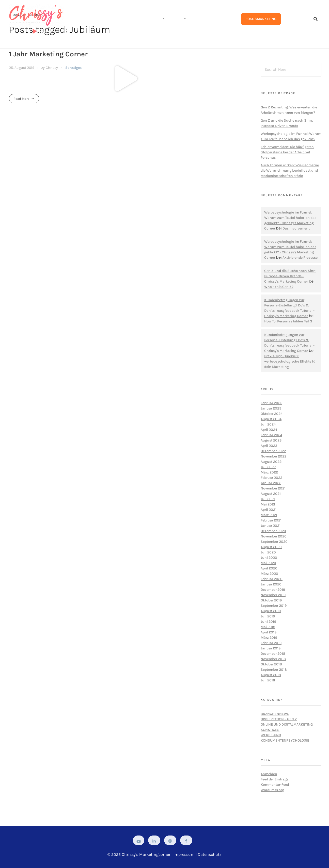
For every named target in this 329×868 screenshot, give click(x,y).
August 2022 (271, 462)
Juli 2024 (268, 424)
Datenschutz (210, 854)
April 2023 (269, 446)
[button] (126, 79)
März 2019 (269, 638)
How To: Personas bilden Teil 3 (288, 321)
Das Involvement (296, 228)
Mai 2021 (268, 504)
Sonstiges (73, 68)
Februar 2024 (271, 435)
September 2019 (274, 606)
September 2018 (274, 670)
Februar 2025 (271, 403)
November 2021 (273, 488)
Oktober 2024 (272, 414)
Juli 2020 (268, 552)
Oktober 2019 (271, 600)
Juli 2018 (268, 680)
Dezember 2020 (273, 531)
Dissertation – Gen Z (279, 719)
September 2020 (274, 542)
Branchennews (275, 714)
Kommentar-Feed (275, 785)
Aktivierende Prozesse (300, 258)
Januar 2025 (271, 408)
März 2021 (269, 515)
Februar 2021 (271, 520)
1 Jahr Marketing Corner (48, 54)
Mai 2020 (268, 563)
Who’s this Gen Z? (279, 287)
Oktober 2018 (271, 664)
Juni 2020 (269, 558)
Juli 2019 (268, 616)
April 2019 (269, 632)
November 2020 (274, 536)
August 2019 (271, 611)
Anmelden (269, 774)
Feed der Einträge (275, 779)
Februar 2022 (271, 478)
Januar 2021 (271, 526)
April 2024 (269, 430)
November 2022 (273, 456)
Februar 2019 (271, 643)
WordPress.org (272, 790)
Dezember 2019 (273, 590)
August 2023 (271, 440)
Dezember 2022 (273, 451)
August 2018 (271, 675)
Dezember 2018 (273, 654)
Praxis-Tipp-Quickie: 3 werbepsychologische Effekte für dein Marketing (291, 361)
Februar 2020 (272, 579)
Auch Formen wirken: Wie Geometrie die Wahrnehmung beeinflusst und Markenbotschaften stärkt (290, 170)
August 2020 (271, 547)
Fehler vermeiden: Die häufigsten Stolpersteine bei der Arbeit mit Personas (287, 152)
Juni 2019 (268, 622)
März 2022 (269, 472)
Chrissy (52, 68)
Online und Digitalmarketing (287, 724)
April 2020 (269, 568)
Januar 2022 (271, 483)
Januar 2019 (271, 648)
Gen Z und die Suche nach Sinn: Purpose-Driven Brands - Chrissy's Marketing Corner (290, 276)
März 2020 (269, 574)
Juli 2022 (268, 467)
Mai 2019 (268, 627)
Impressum (184, 854)
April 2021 (269, 510)
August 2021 (271, 494)
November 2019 (273, 595)
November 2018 (273, 659)
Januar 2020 (271, 584)
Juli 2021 (268, 499)
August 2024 (271, 419)
